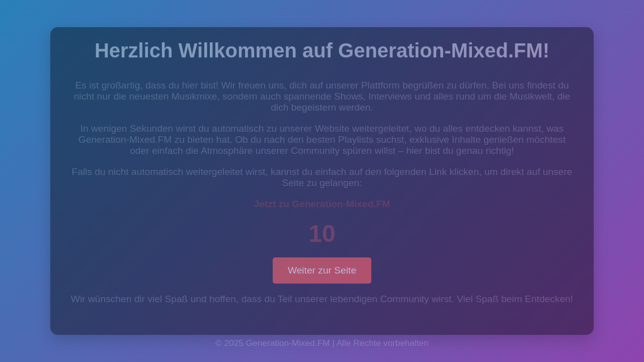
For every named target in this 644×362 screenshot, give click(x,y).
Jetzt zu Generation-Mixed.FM (322, 204)
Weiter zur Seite (322, 270)
